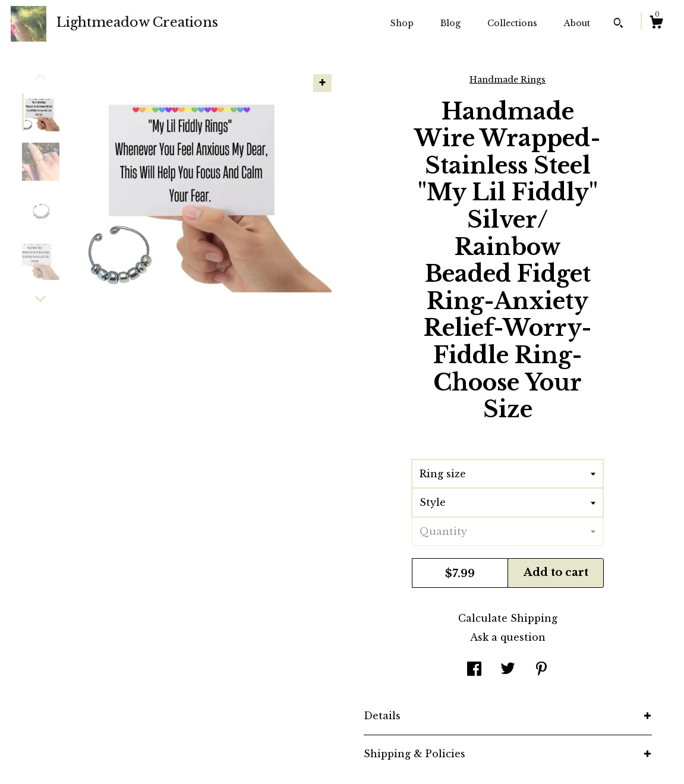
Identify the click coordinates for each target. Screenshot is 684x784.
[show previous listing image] (40, 77)
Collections (512, 23)
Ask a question (508, 637)
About (577, 23)
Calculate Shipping (508, 618)
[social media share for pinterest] (541, 670)
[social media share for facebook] (474, 670)
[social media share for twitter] (508, 670)
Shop (402, 23)
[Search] (618, 24)
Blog (450, 23)
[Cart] (656, 24)
